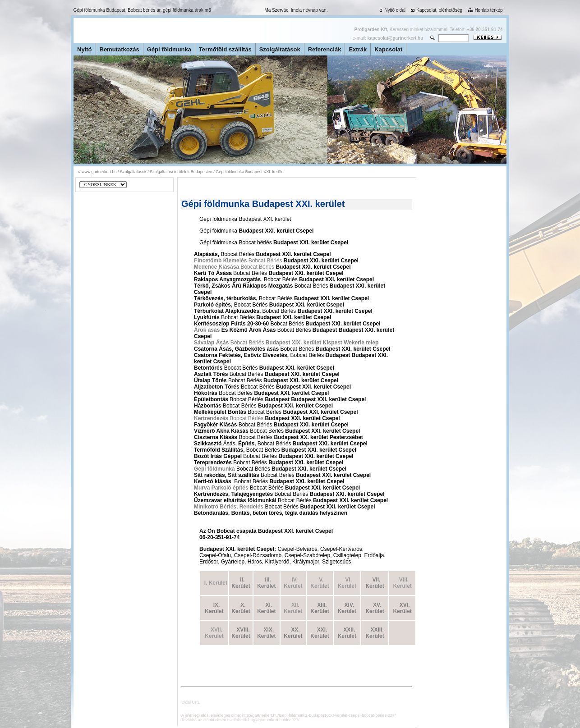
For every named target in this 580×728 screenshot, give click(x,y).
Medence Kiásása (216, 267)
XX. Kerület (293, 633)
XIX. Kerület (266, 633)
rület (323, 611)
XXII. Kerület (347, 633)
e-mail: (388, 38)
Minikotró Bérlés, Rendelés (229, 507)
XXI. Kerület (320, 633)
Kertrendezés (211, 418)
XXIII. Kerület (375, 633)
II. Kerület (241, 583)
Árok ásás (208, 330)
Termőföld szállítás (225, 49)
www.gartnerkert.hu (99, 172)
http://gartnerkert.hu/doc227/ (274, 720)
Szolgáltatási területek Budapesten (181, 172)
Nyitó (85, 49)
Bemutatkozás (120, 49)
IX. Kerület (214, 608)
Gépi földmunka (169, 49)
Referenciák (325, 49)
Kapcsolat (388, 49)
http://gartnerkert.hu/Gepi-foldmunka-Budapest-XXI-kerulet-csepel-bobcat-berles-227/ (319, 715)
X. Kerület (241, 608)
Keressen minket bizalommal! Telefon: (429, 30)
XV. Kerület (375, 608)
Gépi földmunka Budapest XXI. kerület (250, 172)
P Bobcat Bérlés (238, 261)
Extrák (358, 49)
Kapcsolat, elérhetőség (436, 10)
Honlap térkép (484, 10)
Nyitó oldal (391, 10)
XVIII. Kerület (241, 633)
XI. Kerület (266, 608)
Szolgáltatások (280, 49)
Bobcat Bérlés (257, 267)
